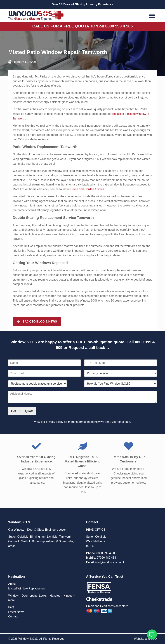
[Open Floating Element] (152, 634)
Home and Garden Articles (87, 189)
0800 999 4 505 (106, 553)
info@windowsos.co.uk (110, 562)
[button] (152, 16)
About (12, 584)
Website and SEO (145, 639)
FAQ (11, 607)
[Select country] (88, 363)
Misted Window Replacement (27, 588)
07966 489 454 (106, 558)
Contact (13, 616)
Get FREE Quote (22, 411)
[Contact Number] (121, 363)
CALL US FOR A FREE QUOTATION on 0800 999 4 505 (82, 26)
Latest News (16, 612)
